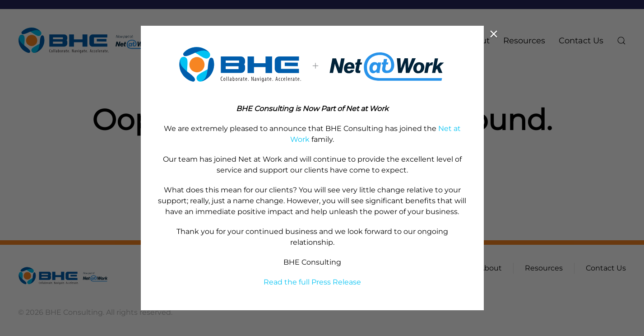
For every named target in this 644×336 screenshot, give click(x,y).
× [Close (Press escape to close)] (494, 34)
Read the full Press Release (312, 282)
